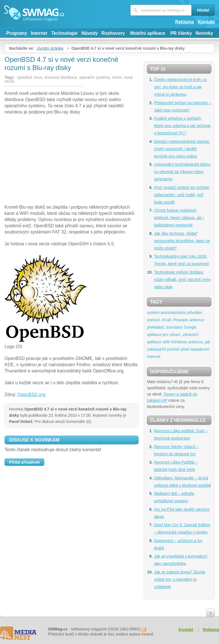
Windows (179, 342)
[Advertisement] (72, 160)
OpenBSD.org (31, 395)
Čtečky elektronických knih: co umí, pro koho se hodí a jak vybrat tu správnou (180, 87)
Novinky (204, 33)
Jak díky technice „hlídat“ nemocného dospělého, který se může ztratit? (182, 241)
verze (117, 77)
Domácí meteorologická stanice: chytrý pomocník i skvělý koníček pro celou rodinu (182, 149)
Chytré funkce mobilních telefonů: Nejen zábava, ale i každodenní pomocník (179, 218)
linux (38, 77)
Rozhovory (113, 33)
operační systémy (95, 77)
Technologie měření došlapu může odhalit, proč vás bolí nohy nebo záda (182, 280)
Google (190, 327)
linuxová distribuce (61, 77)
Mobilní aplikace (148, 33)
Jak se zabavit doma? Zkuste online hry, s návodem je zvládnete (179, 579)
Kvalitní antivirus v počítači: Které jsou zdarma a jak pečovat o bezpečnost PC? (182, 126)
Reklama (185, 22)
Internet (39, 33)
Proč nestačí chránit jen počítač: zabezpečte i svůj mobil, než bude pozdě (182, 195)
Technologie (64, 33)
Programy (17, 33)
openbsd (25, 77)
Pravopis (181, 320)
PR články (181, 33)
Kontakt (206, 22)
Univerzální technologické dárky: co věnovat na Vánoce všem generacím (182, 172)
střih (166, 342)
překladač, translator (165, 327)
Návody (90, 33)
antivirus (197, 320)
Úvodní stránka (50, 48)
